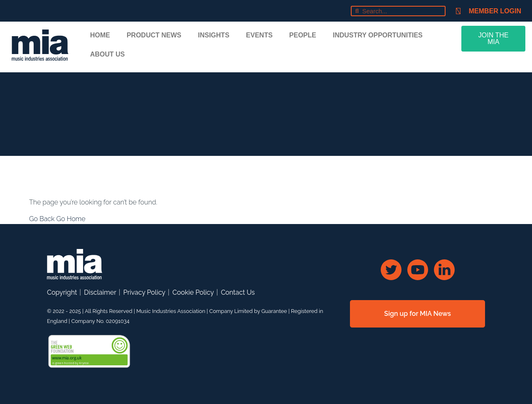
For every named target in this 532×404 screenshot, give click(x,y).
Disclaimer (100, 292)
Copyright (62, 292)
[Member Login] (458, 11)
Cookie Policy (193, 292)
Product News (154, 35)
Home (100, 35)
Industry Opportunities (378, 35)
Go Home (71, 219)
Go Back (43, 219)
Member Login (495, 11)
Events (259, 35)
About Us (108, 54)
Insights (214, 35)
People (303, 35)
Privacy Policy (144, 292)
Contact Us (238, 292)
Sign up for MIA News (417, 314)
